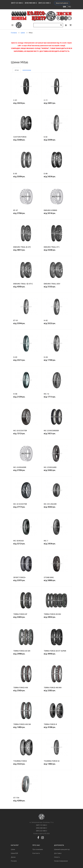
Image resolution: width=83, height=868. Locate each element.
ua (64, 7)
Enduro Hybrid (50, 210)
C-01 (15, 100)
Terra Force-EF (20, 614)
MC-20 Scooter (20, 431)
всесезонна (27, 70)
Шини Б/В (14, 853)
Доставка (58, 853)
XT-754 (16, 798)
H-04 (46, 357)
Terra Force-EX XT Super (55, 651)
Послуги (14, 861)
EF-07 (16, 210)
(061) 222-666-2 (45, 3)
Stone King (49, 577)
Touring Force (20, 761)
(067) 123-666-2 (17, 3)
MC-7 (46, 541)
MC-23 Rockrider (51, 431)
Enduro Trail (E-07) (22, 247)
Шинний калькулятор (62, 849)
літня (17, 70)
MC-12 (46, 394)
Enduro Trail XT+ (52, 247)
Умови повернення (61, 861)
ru (70, 7)
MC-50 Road (19, 541)
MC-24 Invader (20, 467)
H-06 (15, 394)
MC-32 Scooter (20, 504)
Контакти (36, 853)
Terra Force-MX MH (53, 688)
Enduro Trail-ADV (52, 284)
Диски (13, 857)
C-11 (46, 100)
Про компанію (38, 849)
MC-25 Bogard (50, 467)
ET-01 (16, 320)
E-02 (46, 137)
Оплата (57, 857)
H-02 (46, 320)
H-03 (15, 357)
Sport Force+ (19, 577)
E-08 (46, 174)
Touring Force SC (52, 761)
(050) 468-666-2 (31, 3)
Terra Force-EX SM (22, 651)
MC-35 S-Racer (50, 504)
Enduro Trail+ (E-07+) (23, 284)
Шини (13, 849)
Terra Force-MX (21, 688)
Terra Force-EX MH (52, 614)
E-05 (15, 174)
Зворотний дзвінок (62, 3)
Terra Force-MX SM (22, 724)
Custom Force (20, 137)
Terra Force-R (50, 724)
